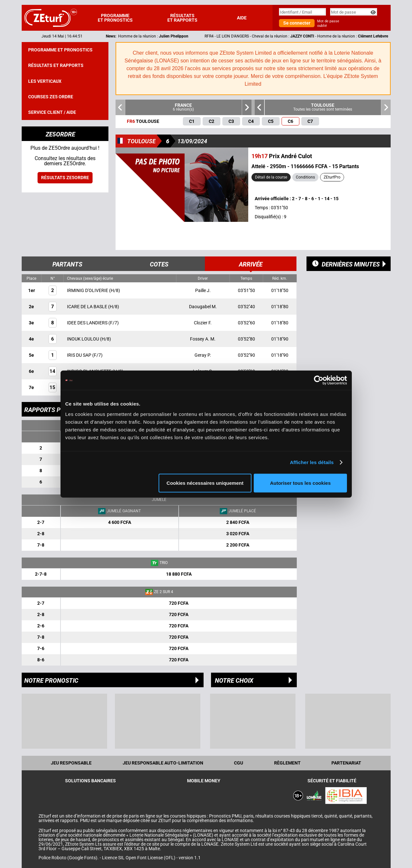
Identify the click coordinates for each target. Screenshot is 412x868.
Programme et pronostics (115, 18)
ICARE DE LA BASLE (88, 307)
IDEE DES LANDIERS (88, 323)
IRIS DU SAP (80, 355)
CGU (239, 763)
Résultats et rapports (182, 18)
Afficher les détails (312, 462)
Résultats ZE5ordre (65, 178)
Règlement (287, 763)
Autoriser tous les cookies (300, 483)
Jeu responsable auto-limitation (163, 763)
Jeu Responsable (71, 763)
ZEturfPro (332, 177)
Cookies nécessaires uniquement (205, 483)
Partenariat (346, 763)
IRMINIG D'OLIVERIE (88, 290)
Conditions (305, 177)
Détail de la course (271, 177)
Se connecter (297, 23)
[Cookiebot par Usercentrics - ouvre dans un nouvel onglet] (319, 380)
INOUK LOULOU (84, 339)
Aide (242, 18)
